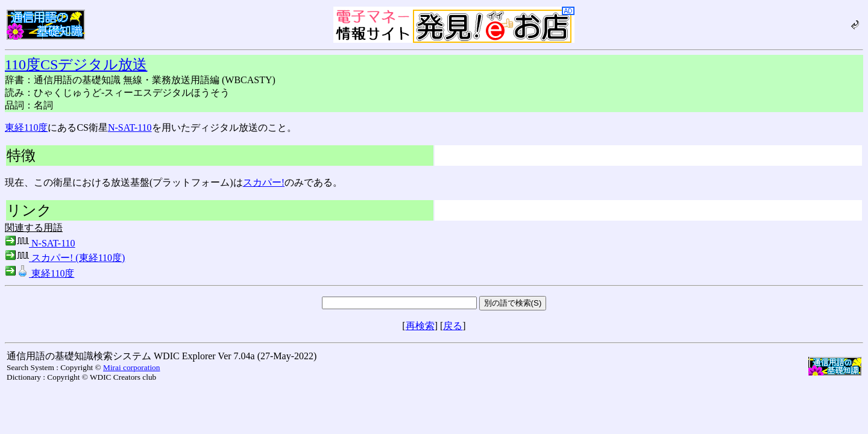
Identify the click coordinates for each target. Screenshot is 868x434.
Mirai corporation (131, 367)
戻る (453, 326)
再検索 (420, 326)
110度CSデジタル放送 (76, 64)
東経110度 (26, 127)
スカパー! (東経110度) (65, 258)
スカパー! (264, 182)
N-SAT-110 (130, 127)
